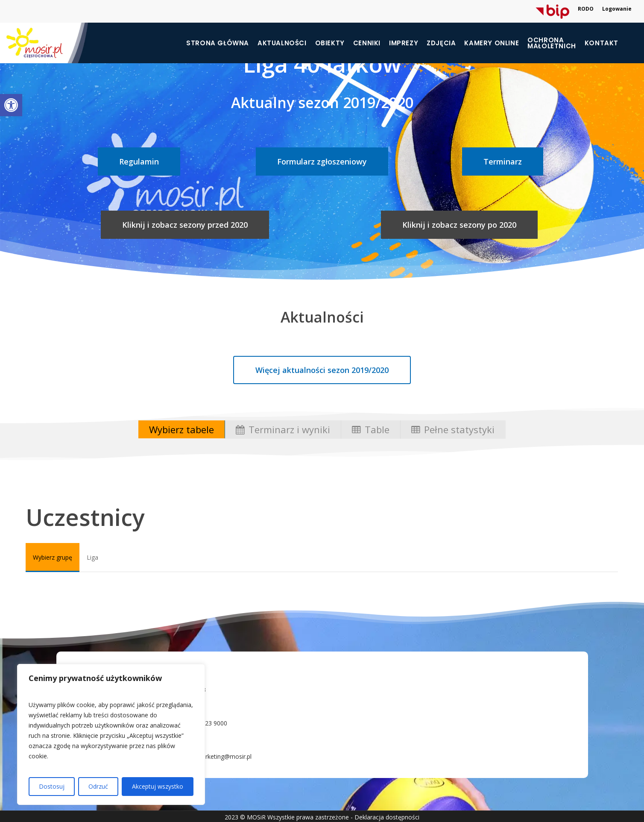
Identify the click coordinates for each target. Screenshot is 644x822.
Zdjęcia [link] (441, 43)
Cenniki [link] (367, 43)
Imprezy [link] (404, 43)
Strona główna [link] (218, 43)
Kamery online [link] (492, 43)
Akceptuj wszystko (158, 786)
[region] (111, 734)
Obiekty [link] (330, 43)
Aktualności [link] (282, 43)
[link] (11, 105)
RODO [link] (586, 9)
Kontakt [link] (602, 43)
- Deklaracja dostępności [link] (385, 817)
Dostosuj (52, 786)
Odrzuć (98, 786)
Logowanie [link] (617, 9)
